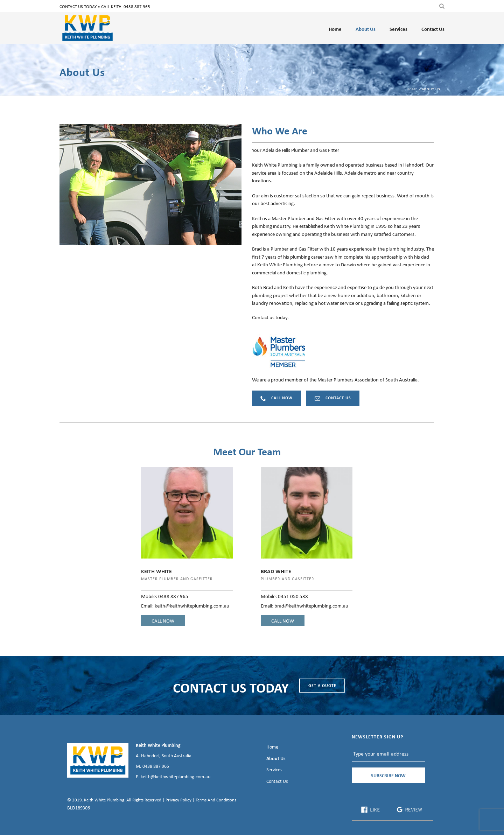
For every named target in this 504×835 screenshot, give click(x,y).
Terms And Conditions (216, 800)
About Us (366, 29)
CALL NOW (163, 620)
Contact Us (433, 29)
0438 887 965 (137, 6)
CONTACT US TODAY (231, 687)
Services (398, 29)
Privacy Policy (178, 800)
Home (335, 29)
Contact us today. (270, 317)
